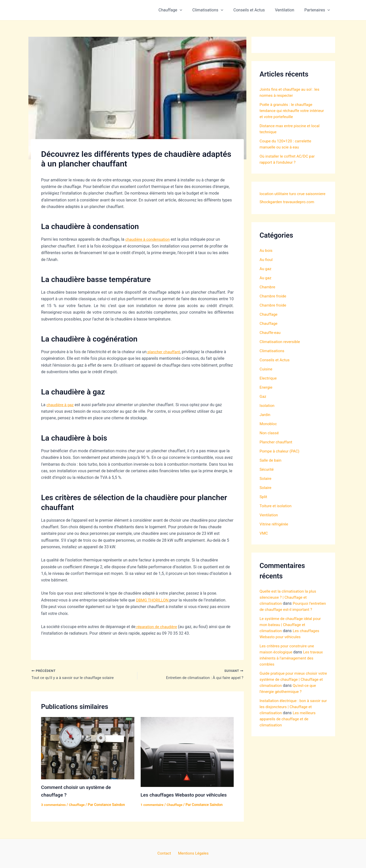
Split (264, 505)
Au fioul (266, 268)
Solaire (266, 487)
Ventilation (288, 10)
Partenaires (318, 10)
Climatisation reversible (281, 350)
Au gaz (266, 277)
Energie (266, 395)
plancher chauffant (164, 352)
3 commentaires (54, 805)
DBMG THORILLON (153, 600)
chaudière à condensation (148, 239)
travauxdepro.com (276, 210)
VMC (264, 541)
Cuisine (266, 377)
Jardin (265, 423)
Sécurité (267, 477)
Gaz (263, 404)
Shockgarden (293, 202)
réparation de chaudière (157, 627)
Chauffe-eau (271, 341)
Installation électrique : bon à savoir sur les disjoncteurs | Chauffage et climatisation (291, 727)
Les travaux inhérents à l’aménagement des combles (292, 672)
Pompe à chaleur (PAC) (280, 459)
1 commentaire (153, 805)
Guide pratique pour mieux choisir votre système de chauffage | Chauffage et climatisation (290, 694)
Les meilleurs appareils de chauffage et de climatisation (289, 739)
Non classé (270, 441)
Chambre (268, 295)
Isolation (267, 414)
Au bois (266, 259)
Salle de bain (271, 468)
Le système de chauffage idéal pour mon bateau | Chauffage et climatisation (292, 639)
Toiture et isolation (276, 514)
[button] (189, 10)
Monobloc (269, 432)
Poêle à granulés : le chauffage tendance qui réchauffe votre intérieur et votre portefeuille (293, 111)
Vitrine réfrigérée (274, 532)
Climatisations (215, 10)
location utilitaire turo (279, 194)
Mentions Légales (192, 853)
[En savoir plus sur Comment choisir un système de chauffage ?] (88, 748)
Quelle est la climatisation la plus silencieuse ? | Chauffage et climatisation (289, 605)
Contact (165, 853)
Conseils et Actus (254, 10)
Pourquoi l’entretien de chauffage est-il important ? (286, 618)
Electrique (269, 386)
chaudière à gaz (61, 405)
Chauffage (179, 10)
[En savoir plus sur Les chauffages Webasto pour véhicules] (187, 752)
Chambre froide (273, 304)
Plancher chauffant (277, 450)
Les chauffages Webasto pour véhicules (186, 795)
